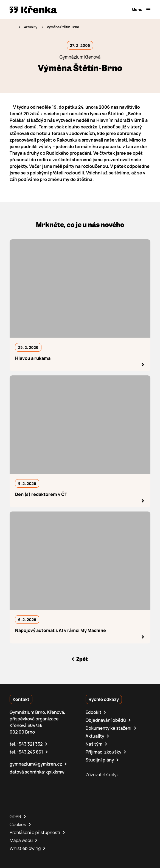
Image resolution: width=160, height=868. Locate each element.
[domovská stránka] (33, 10)
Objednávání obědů (106, 720)
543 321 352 (31, 744)
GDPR (15, 817)
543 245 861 (31, 752)
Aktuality (31, 27)
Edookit (94, 712)
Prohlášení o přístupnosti (35, 832)
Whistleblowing (25, 848)
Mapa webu (21, 840)
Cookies (18, 824)
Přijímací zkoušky (104, 752)
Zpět (82, 659)
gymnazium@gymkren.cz (36, 764)
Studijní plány (100, 760)
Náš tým (94, 744)
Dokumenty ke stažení (109, 728)
